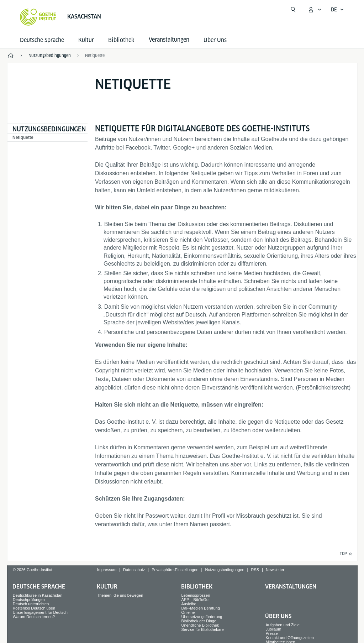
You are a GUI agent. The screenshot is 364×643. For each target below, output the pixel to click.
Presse (271, 633)
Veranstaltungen (291, 587)
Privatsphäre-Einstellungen (175, 570)
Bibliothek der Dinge (199, 621)
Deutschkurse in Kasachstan (38, 595)
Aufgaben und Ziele (282, 625)
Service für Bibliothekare (203, 629)
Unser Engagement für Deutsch (40, 612)
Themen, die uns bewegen (120, 595)
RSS (255, 570)
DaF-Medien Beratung (201, 608)
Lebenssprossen (196, 595)
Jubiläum (273, 629)
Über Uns (215, 40)
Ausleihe (189, 604)
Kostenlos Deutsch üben (34, 608)
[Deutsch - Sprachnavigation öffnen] (337, 10)
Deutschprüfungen (29, 600)
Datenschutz (134, 570)
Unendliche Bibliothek (200, 625)
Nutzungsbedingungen (49, 129)
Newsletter (275, 570)
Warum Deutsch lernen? (34, 617)
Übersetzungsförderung (202, 617)
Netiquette (23, 137)
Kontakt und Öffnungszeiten (290, 638)
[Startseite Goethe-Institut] (38, 17)
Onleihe (188, 612)
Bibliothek (121, 40)
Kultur (86, 40)
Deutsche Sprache (42, 40)
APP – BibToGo (195, 600)
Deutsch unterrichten (31, 604)
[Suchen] (293, 10)
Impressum (107, 570)
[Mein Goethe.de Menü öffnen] (315, 10)
